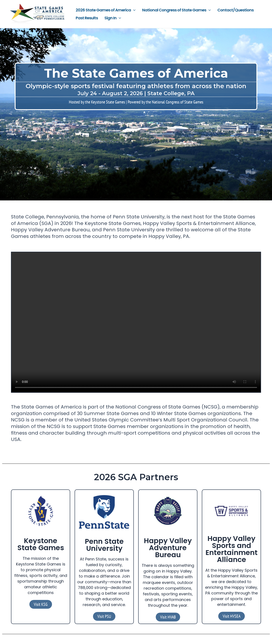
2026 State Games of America (106, 10)
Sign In (113, 18)
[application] (133, 10)
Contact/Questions (235, 10)
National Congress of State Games (176, 10)
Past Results (87, 18)
